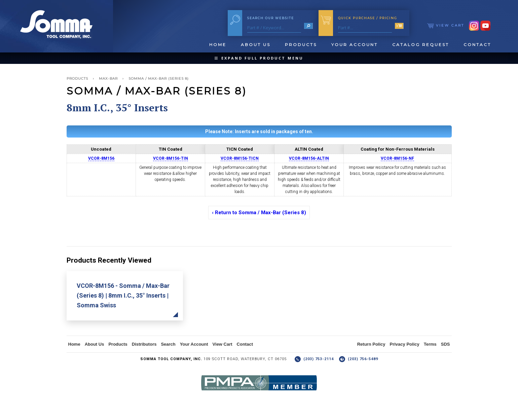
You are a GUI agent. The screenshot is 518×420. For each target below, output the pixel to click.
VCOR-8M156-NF (397, 158)
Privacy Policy (405, 344)
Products (301, 45)
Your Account (355, 45)
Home (218, 45)
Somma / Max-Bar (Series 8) (159, 79)
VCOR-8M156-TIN (171, 158)
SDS (446, 344)
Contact (477, 45)
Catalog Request (421, 45)
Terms (430, 344)
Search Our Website (271, 18)
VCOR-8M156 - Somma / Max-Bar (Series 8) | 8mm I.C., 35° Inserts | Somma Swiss (123, 295)
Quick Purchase (368, 18)
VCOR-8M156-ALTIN (309, 158)
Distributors (144, 344)
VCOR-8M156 (101, 158)
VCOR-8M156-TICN (240, 158)
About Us (256, 45)
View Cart (446, 25)
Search (168, 344)
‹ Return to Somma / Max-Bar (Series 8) (259, 213)
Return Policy (371, 344)
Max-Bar (108, 79)
